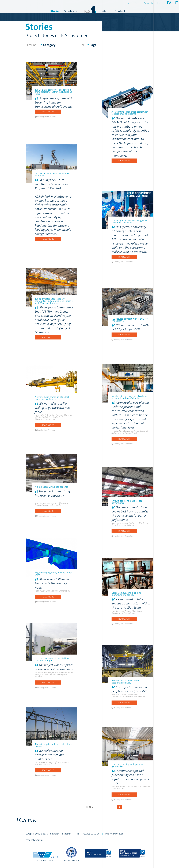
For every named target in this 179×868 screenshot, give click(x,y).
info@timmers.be (114, 834)
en (159, 3)
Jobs (129, 3)
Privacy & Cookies (35, 840)
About (106, 11)
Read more (48, 112)
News (138, 3)
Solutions (71, 11)
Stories (55, 11)
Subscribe (149, 3)
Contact (120, 11)
